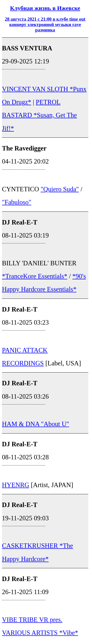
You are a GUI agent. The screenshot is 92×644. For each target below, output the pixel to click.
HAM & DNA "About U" (36, 424)
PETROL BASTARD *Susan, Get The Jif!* (39, 115)
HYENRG (16, 485)
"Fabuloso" (17, 202)
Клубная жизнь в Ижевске (45, 8)
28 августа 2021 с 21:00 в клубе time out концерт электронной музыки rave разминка (45, 24)
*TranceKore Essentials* (35, 276)
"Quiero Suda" (60, 189)
